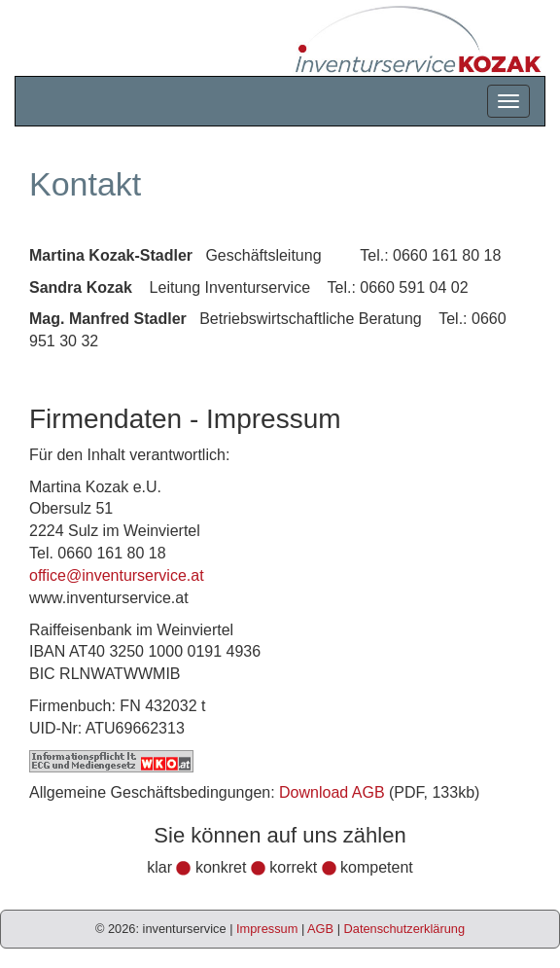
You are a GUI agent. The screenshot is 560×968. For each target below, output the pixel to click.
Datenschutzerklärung (404, 929)
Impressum (267, 929)
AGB (320, 929)
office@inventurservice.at (117, 575)
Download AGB (332, 792)
